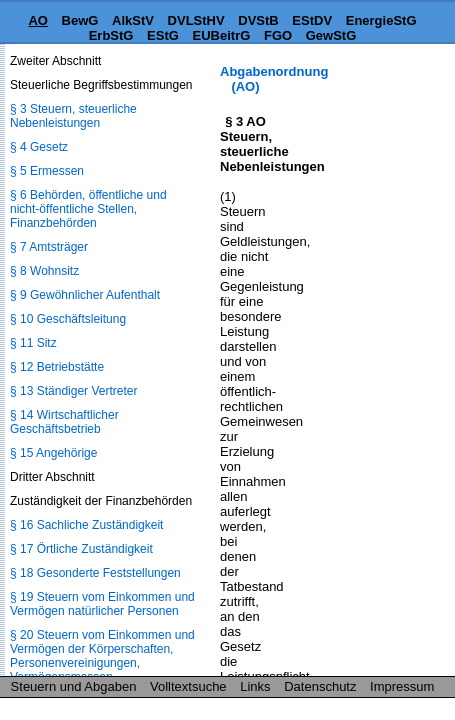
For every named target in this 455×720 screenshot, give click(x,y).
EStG (163, 35)
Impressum (402, 686)
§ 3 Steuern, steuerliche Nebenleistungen (73, 116)
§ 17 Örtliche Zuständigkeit (81, 549)
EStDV (312, 20)
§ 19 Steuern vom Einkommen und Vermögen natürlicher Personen (102, 604)
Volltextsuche (188, 686)
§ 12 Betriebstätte (57, 367)
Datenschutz (320, 686)
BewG (80, 20)
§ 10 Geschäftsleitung (68, 319)
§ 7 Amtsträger (49, 247)
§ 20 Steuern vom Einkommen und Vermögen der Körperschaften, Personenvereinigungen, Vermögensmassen (102, 656)
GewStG (331, 35)
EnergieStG (381, 20)
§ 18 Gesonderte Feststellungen (95, 573)
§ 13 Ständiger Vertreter (73, 391)
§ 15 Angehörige (53, 453)
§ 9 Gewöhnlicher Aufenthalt (85, 295)
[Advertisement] (355, 126)
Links (255, 686)
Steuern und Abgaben (74, 686)
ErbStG (111, 35)
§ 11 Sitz (33, 343)
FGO (278, 35)
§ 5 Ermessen (47, 171)
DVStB (258, 20)
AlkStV (133, 20)
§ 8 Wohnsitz (44, 271)
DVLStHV (196, 20)
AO (38, 20)
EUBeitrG (222, 35)
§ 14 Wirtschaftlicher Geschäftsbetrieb (64, 422)
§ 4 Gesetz (39, 147)
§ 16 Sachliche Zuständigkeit (86, 525)
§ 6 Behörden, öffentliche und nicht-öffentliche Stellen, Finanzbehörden (88, 209)
